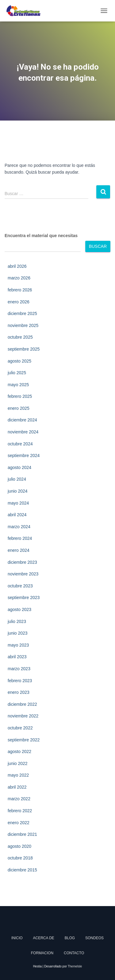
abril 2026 (17, 266)
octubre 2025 (20, 337)
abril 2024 (17, 515)
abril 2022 (17, 787)
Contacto (74, 953)
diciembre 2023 (22, 562)
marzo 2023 (19, 669)
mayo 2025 (18, 385)
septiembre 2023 (24, 598)
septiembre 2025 (24, 349)
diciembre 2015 (22, 870)
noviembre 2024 (23, 432)
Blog (70, 938)
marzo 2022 (19, 799)
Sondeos (94, 938)
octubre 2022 (20, 728)
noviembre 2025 (23, 325)
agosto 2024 (19, 467)
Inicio (17, 938)
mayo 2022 (18, 775)
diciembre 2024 (22, 420)
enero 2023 (19, 692)
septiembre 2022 (24, 740)
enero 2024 (19, 550)
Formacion (42, 953)
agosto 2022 (19, 751)
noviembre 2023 (23, 574)
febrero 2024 (20, 538)
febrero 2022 (20, 811)
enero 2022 (19, 823)
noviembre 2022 (23, 716)
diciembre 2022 (22, 704)
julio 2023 (17, 621)
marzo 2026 (19, 278)
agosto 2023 (19, 609)
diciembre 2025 (22, 313)
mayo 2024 (18, 503)
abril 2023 (17, 657)
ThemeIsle (75, 966)
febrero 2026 (20, 290)
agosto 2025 (19, 361)
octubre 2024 (20, 444)
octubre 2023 (20, 586)
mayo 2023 (18, 645)
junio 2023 (18, 633)
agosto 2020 (19, 846)
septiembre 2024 (24, 455)
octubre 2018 (20, 858)
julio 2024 (17, 479)
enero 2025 (19, 408)
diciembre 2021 (22, 834)
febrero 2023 (20, 681)
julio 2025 (17, 373)
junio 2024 (18, 491)
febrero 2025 (20, 396)
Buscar (98, 246)
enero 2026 (19, 302)
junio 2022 (18, 763)
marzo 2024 (19, 527)
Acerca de (44, 938)
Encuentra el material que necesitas (41, 236)
